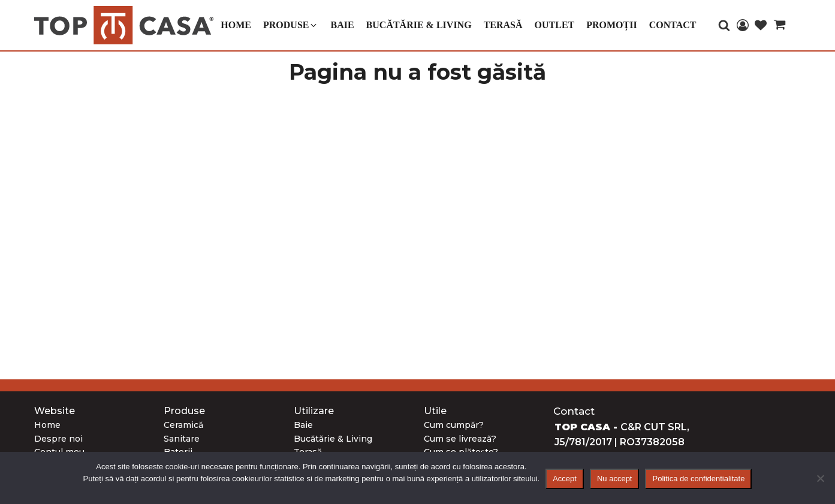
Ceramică (183, 425)
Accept (565, 479)
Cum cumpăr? (454, 425)
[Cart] (780, 27)
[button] (291, 25)
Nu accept (615, 479)
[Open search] (724, 25)
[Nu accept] (820, 478)
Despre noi (58, 439)
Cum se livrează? (460, 439)
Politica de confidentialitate (698, 479)
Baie (303, 425)
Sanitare (182, 439)
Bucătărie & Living (333, 439)
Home (47, 425)
